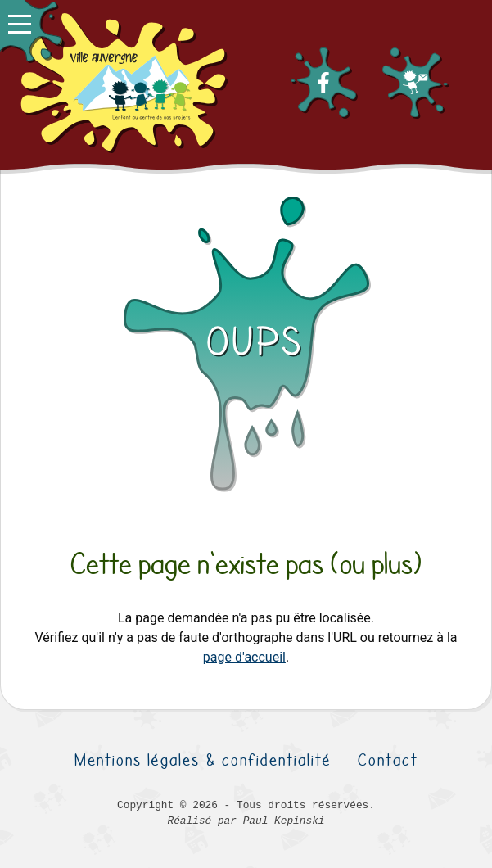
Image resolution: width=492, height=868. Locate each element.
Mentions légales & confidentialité (203, 759)
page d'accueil (244, 657)
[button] (31, 31)
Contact (388, 759)
